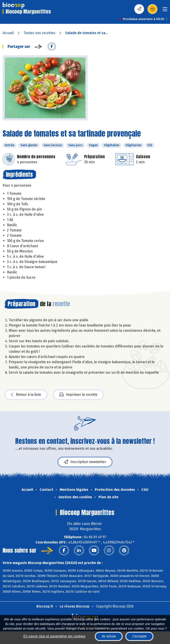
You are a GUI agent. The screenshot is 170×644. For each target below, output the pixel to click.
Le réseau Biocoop (75, 606)
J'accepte (139, 636)
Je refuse (109, 636)
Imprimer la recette (78, 395)
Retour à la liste (26, 395)
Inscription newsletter (85, 462)
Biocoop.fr (45, 606)
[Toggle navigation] (165, 11)
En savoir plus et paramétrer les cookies (54, 636)
